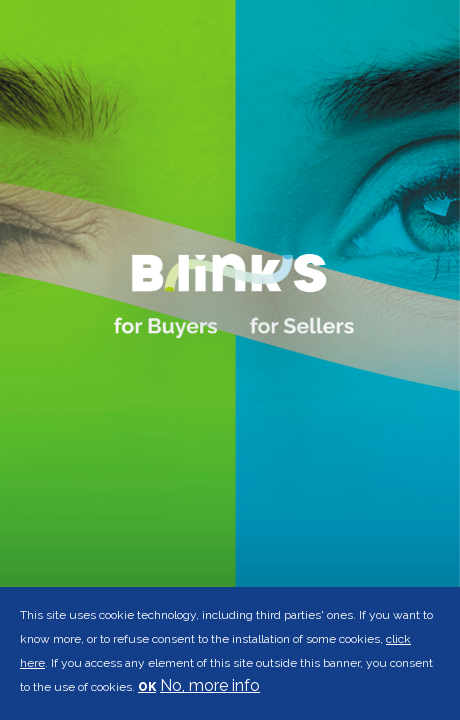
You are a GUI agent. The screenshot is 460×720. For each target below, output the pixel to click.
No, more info (210, 685)
